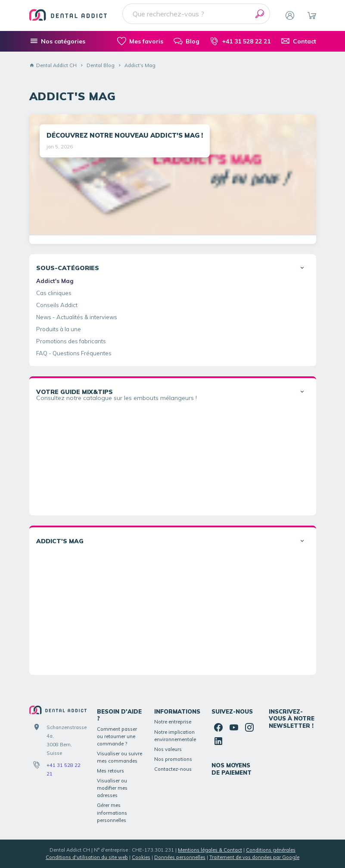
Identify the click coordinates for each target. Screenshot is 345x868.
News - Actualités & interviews (77, 317)
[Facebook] (218, 727)
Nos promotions (173, 759)
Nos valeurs (168, 749)
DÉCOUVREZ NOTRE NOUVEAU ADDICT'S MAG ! (125, 135)
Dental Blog (101, 65)
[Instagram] (249, 727)
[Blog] (186, 41)
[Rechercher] (260, 14)
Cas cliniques (54, 293)
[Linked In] (218, 741)
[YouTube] (234, 727)
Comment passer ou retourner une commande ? (117, 736)
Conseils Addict (57, 305)
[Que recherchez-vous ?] (196, 14)
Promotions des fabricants (71, 341)
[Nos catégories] (57, 41)
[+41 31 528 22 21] (240, 41)
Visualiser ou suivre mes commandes (120, 757)
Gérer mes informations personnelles (112, 813)
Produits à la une (59, 329)
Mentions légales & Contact (210, 850)
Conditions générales (271, 850)
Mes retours (110, 771)
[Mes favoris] (140, 41)
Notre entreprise (173, 722)
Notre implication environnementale (175, 736)
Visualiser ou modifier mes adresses (112, 788)
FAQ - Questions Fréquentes (74, 353)
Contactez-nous (173, 769)
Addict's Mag (55, 281)
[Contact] (298, 41)
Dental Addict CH (53, 65)
